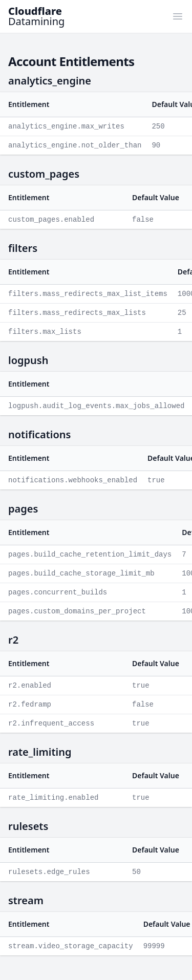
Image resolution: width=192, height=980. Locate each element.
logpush (28, 360)
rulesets (28, 826)
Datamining (36, 16)
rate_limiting (40, 752)
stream (26, 900)
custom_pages (44, 174)
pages (23, 509)
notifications (39, 434)
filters (23, 248)
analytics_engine (50, 81)
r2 (13, 640)
